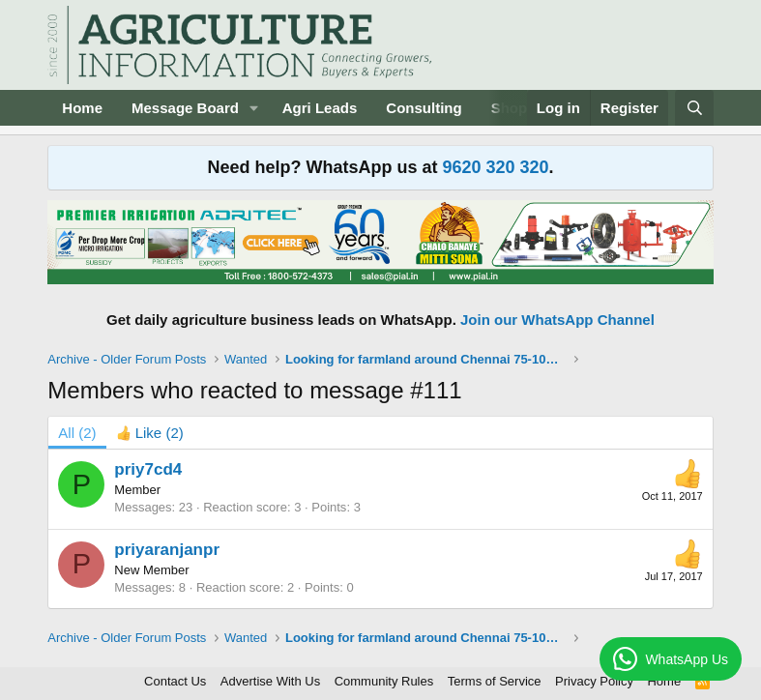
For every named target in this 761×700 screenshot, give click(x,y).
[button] (254, 108)
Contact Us (175, 681)
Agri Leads (320, 108)
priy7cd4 (148, 469)
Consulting (424, 108)
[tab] (150, 433)
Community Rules (384, 681)
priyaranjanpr (167, 550)
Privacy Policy (594, 681)
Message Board (185, 108)
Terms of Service (495, 681)
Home (82, 108)
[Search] (694, 108)
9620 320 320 (495, 167)
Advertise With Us (270, 681)
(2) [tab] (77, 433)
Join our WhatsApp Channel (557, 320)
